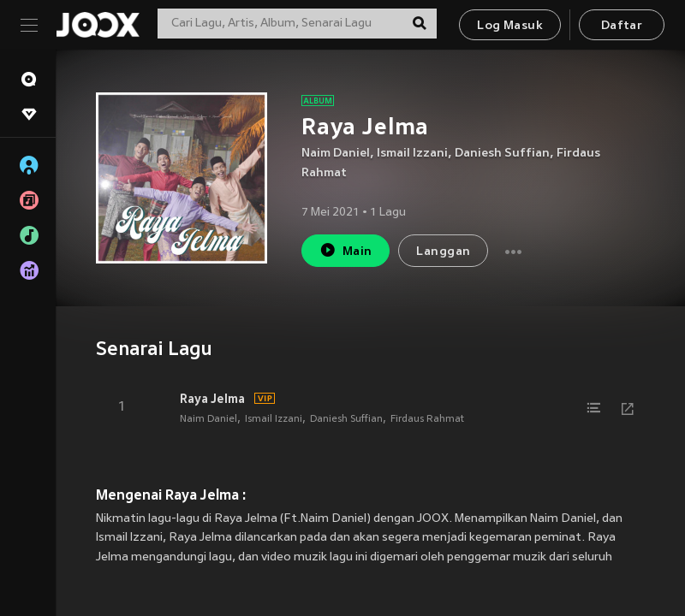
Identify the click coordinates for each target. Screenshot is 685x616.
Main (345, 250)
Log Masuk (510, 26)
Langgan (443, 252)
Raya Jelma (212, 399)
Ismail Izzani (412, 154)
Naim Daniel (336, 154)
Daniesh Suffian (502, 154)
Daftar (622, 26)
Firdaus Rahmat (427, 419)
